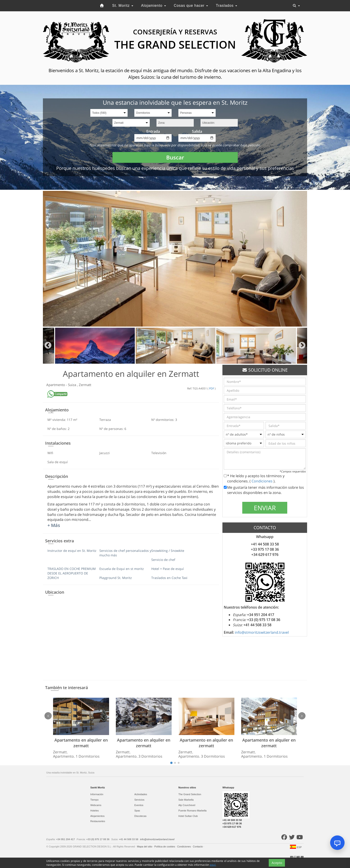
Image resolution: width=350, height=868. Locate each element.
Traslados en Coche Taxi (169, 578)
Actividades (141, 794)
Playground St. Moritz (116, 578)
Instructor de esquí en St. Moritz (72, 551)
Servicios (139, 800)
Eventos (139, 805)
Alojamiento (154, 6)
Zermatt (85, 385)
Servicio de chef (163, 560)
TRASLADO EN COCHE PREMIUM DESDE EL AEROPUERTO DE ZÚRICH (72, 573)
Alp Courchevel (187, 805)
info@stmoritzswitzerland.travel (262, 632)
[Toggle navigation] (296, 6)
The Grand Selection (190, 794)
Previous (48, 346)
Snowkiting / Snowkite (168, 551)
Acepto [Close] (277, 863)
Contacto (198, 847)
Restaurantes (98, 821)
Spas (137, 811)
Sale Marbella (186, 800)
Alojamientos (97, 816)
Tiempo (94, 800)
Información (97, 794)
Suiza (72, 385)
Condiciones (262, 481)
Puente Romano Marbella (192, 811)
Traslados (226, 6)
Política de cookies (165, 847)
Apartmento (56, 385)
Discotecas (140, 816)
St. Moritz (123, 6)
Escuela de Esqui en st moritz (122, 569)
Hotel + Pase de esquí (168, 569)
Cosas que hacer (191, 6)
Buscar (175, 157)
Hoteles (94, 811)
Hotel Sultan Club (188, 816)
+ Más (54, 525)
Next (302, 346)
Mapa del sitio (145, 847)
